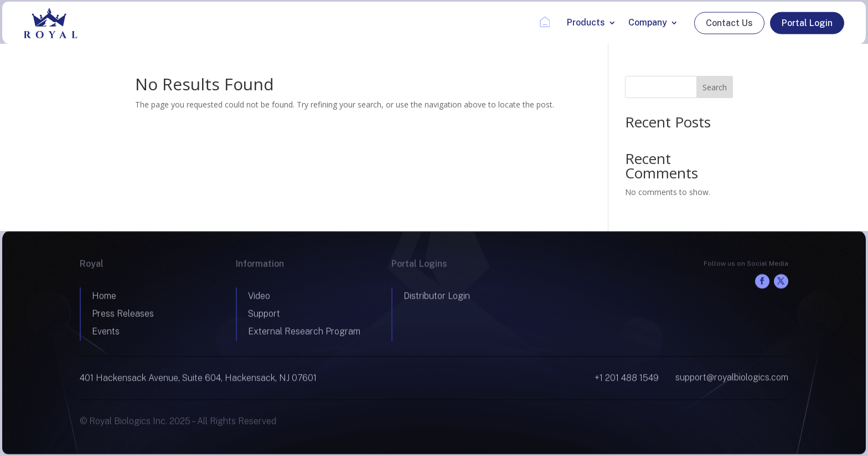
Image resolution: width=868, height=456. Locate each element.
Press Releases (123, 316)
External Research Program (304, 333)
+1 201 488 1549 (627, 380)
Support (264, 316)
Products (586, 22)
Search (715, 87)
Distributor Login (437, 298)
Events (106, 333)
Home (104, 298)
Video (259, 298)
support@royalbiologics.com (732, 379)
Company (648, 22)
